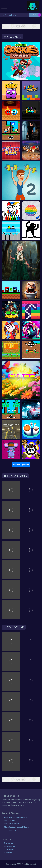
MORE (33, 15)
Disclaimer (8, 853)
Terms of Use (9, 849)
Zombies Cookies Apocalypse (16, 817)
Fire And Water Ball (12, 824)
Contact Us (9, 843)
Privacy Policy (10, 846)
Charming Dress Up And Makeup (17, 827)
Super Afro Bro (10, 830)
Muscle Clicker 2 (11, 820)
